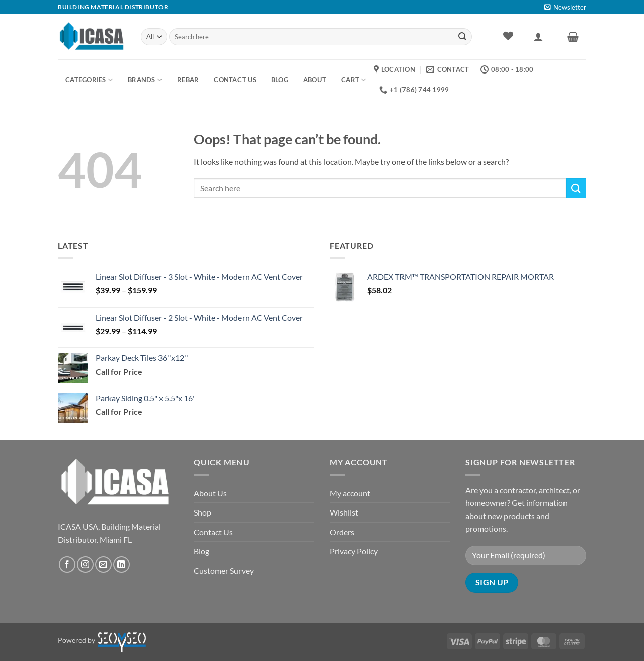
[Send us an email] (103, 565)
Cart (353, 80)
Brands (145, 80)
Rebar (188, 80)
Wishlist (344, 512)
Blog (202, 551)
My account (350, 493)
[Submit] (462, 37)
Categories (89, 80)
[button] (565, 7)
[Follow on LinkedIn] (122, 565)
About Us (210, 493)
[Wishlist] (508, 36)
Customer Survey (224, 571)
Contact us (235, 80)
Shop (203, 512)
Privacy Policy (354, 551)
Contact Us (213, 532)
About (315, 80)
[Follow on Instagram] (85, 565)
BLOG (280, 80)
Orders (342, 532)
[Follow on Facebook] (67, 565)
